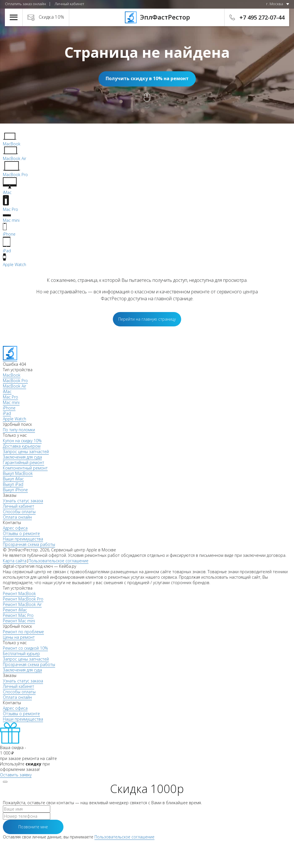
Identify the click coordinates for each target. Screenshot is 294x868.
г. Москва (275, 4)
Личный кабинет (69, 4)
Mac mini (11, 402)
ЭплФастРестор (147, 17)
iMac (7, 391)
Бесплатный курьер (21, 654)
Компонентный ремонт (25, 468)
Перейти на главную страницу (147, 319)
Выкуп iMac (13, 479)
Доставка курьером (22, 446)
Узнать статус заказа (23, 501)
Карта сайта (15, 561)
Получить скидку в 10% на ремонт (147, 78)
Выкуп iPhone (15, 490)
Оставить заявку (16, 775)
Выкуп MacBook (18, 473)
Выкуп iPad (13, 484)
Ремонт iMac (15, 610)
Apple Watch (14, 419)
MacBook (12, 375)
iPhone (9, 408)
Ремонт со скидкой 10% (25, 648)
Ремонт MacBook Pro (23, 599)
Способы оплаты (19, 512)
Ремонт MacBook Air (22, 604)
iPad (7, 413)
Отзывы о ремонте (21, 533)
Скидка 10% (52, 17)
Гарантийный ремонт (24, 462)
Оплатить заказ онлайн (25, 4)
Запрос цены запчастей (26, 452)
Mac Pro (10, 397)
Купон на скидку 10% (22, 441)
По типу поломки (19, 430)
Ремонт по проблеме (23, 632)
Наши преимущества (23, 539)
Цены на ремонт (19, 637)
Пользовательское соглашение (58, 561)
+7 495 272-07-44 (262, 17)
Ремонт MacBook (19, 593)
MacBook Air (14, 386)
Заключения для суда (22, 457)
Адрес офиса (15, 528)
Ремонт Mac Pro (18, 615)
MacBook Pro (15, 381)
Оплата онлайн (17, 517)
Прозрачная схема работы (29, 544)
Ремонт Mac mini (19, 621)
